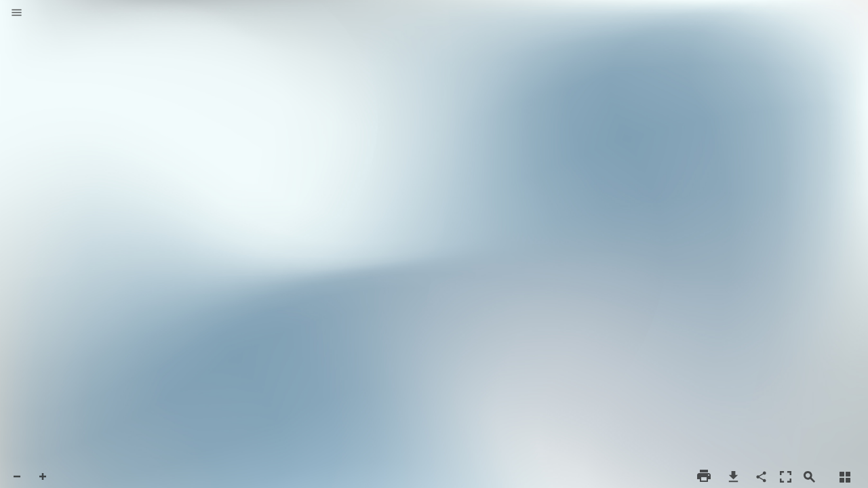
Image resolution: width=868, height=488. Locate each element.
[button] (17, 14)
